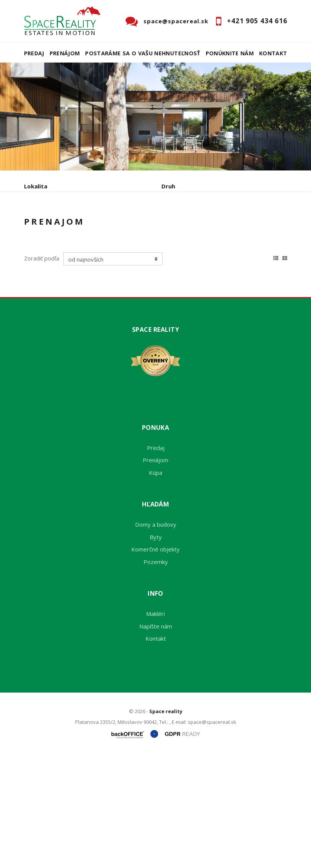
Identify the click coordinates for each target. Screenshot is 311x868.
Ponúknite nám (230, 53)
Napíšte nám (156, 738)
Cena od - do (180, 219)
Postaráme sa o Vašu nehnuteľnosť (143, 53)
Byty (156, 649)
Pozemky (156, 674)
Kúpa (139, 258)
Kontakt (273, 53)
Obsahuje (37, 219)
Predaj (34, 53)
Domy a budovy (156, 637)
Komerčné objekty (155, 662)
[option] (155, 117)
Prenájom (65, 53)
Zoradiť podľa (42, 371)
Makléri (155, 726)
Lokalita (36, 186)
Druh (168, 186)
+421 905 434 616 (257, 21)
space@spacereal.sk (176, 21)
